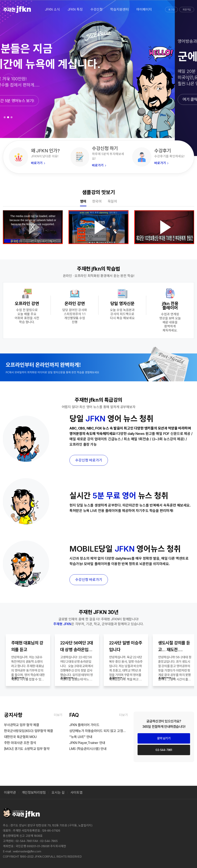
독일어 (112, 201)
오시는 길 (58, 793)
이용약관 (10, 793)
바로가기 (38, 163)
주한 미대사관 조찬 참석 (20, 743)
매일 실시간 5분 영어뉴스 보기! (32, 101)
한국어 (97, 201)
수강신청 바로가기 (89, 460)
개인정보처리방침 (34, 793)
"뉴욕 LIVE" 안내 (81, 737)
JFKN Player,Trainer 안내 (87, 743)
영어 (83, 201)
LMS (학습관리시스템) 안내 (88, 749)
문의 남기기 (164, 738)
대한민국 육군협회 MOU (20, 737)
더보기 (58, 715)
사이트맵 (76, 793)
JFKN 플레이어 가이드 (84, 725)
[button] (188, 80)
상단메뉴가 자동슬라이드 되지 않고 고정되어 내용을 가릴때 (98, 731)
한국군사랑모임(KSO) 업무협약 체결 (28, 731)
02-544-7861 (164, 750)
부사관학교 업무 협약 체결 (22, 725)
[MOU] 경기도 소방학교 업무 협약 (27, 749)
